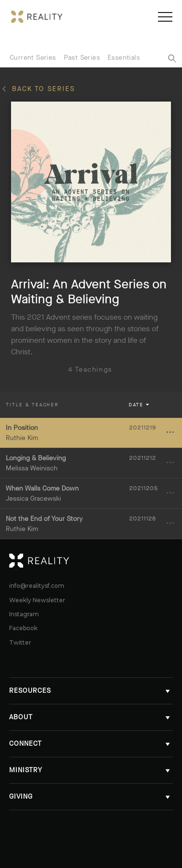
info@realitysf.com (37, 586)
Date (140, 405)
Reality (167, 560)
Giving (91, 797)
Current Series (33, 58)
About (91, 717)
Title (32, 405)
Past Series (82, 58)
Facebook (23, 628)
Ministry (91, 770)
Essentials (124, 58)
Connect (91, 744)
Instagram (24, 614)
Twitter (20, 643)
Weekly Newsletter (37, 600)
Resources (91, 691)
